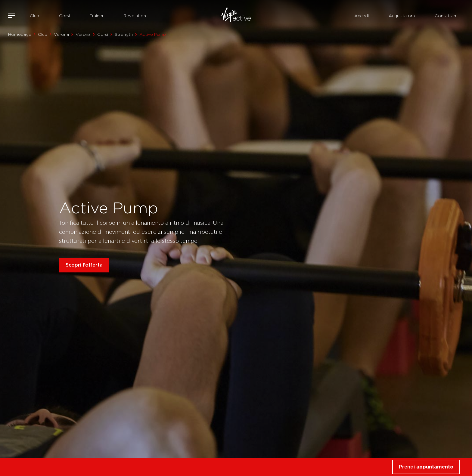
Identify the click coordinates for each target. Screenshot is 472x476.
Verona (61, 34)
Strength (124, 34)
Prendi (426, 467)
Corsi (64, 16)
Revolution (135, 16)
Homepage (20, 34)
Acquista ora (402, 16)
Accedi (362, 16)
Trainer (97, 16)
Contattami (447, 16)
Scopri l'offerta (84, 265)
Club (34, 16)
